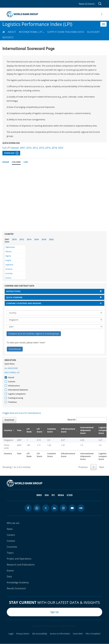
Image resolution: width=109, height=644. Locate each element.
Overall (11, 377)
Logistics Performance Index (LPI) (37, 24)
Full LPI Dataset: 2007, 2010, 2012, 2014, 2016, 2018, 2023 (33, 148)
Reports (8, 37)
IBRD (39, 495)
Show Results (15, 349)
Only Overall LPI (12, 373)
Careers (11, 535)
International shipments (18, 390)
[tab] (54, 291)
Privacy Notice (23, 634)
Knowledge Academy (18, 582)
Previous (83, 467)
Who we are (13, 523)
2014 (29, 239)
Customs (11, 382)
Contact (11, 541)
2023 (51, 239)
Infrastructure (14, 386)
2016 (36, 239)
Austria (8, 278)
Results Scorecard (16, 588)
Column (16, 162)
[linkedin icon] (54, 508)
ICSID (70, 495)
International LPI (32, 32)
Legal (11, 634)
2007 (7, 239)
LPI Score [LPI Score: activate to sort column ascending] (39, 430)
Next (102, 467)
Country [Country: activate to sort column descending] (8, 430)
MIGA (61, 495)
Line (26, 162)
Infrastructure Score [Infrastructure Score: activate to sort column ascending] (68, 430)
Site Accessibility (40, 634)
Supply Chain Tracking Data (66, 32)
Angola (8, 260)
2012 (22, 239)
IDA (47, 495)
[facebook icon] (28, 508)
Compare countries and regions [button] (24, 303)
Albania (9, 252)
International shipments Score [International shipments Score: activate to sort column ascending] (87, 430)
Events (10, 571)
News (10, 529)
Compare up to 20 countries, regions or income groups (34, 334)
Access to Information (60, 634)
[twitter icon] (46, 508)
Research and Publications (21, 565)
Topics (10, 553)
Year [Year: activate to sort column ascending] (19, 430)
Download (11, 153)
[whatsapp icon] (37, 508)
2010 (14, 239)
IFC (53, 495)
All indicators (11, 368)
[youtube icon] (72, 508)
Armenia (9, 269)
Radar (6, 162)
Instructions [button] (13, 291)
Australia (9, 273)
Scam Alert (78, 634)
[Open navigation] (102, 14)
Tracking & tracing (15, 398)
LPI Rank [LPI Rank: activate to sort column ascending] (29, 430)
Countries (12, 547)
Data (9, 577)
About (12, 32)
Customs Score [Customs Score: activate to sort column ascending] (52, 430)
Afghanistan (10, 247)
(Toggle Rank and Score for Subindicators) (22, 413)
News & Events (87, 4)
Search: (87, 420)
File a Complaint (93, 634)
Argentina (9, 265)
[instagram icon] (63, 508)
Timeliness (12, 402)
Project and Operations (19, 559)
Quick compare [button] (14, 297)
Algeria (8, 256)
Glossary (93, 32)
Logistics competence (17, 394)
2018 (44, 239)
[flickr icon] (81, 508)
